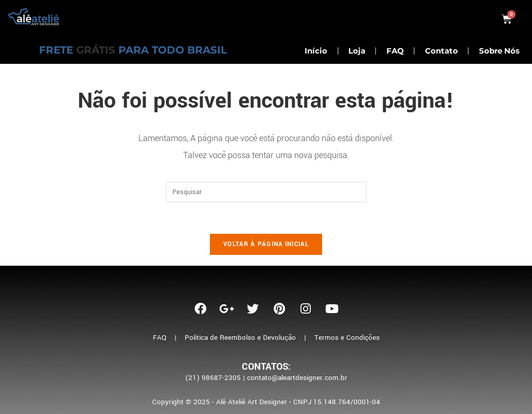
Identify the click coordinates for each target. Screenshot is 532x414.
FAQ (395, 51)
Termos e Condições (347, 338)
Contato (441, 51)
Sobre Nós (499, 51)
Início (316, 51)
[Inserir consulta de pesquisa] (266, 192)
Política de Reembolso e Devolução (240, 338)
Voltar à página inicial (266, 244)
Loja (357, 51)
